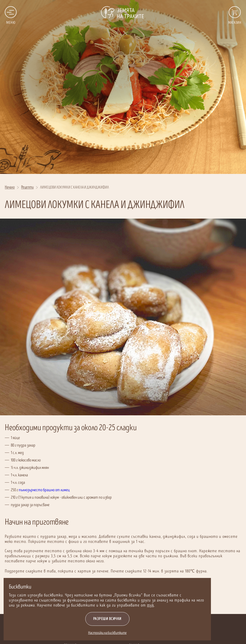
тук (149, 605)
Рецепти (27, 187)
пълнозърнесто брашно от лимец (44, 490)
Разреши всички (106, 619)
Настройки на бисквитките (106, 633)
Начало (10, 187)
